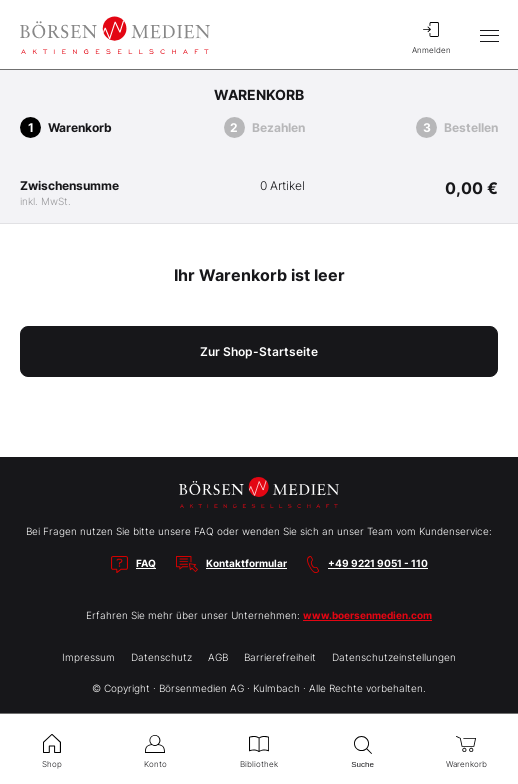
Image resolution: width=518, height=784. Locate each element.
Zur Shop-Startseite (259, 351)
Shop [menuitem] (52, 749)
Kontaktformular (246, 563)
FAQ (146, 563)
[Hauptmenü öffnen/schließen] (489, 35)
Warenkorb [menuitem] (466, 749)
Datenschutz (161, 657)
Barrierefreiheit (280, 657)
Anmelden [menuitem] (431, 35)
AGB (218, 657)
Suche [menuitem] (363, 749)
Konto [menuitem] (156, 749)
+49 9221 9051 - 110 (378, 563)
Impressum (88, 657)
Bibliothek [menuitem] (259, 749)
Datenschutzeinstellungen (394, 657)
